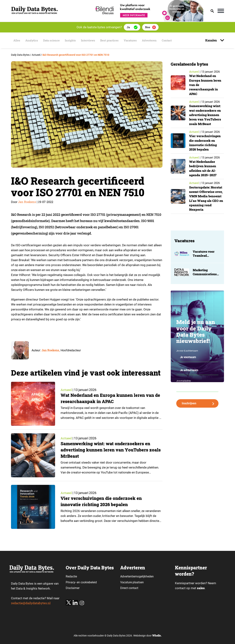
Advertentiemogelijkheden (137, 576)
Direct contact (130, 588)
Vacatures (134, 40)
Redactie (71, 576)
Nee (148, 27)
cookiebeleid (89, 582)
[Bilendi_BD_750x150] (148, 20)
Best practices (112, 40)
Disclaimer (73, 588)
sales (201, 588)
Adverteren (154, 40)
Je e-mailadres (184, 380)
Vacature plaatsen (132, 582)
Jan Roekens (27, 202)
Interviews (89, 40)
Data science (51, 40)
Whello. (157, 635)
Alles (16, 40)
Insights (71, 40)
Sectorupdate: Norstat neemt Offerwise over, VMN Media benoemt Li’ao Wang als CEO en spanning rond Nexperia (207, 198)
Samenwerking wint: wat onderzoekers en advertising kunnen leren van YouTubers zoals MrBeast (107, 450)
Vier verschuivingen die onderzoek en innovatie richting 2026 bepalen (102, 501)
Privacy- (71, 582)
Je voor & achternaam (187, 351)
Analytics (31, 40)
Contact (172, 40)
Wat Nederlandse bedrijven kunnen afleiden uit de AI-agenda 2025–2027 (204, 168)
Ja (128, 27)
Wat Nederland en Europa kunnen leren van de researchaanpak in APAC (109, 398)
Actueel (66, 390)
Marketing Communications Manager (205, 274)
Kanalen (211, 40)
